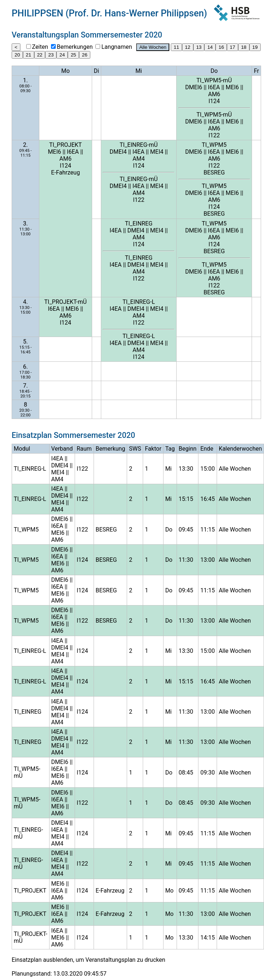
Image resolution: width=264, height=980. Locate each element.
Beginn (188, 449)
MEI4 (157, 152)
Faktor (153, 449)
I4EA (139, 152)
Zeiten (40, 47)
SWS (135, 449)
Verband (62, 449)
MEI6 (232, 87)
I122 (214, 135)
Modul (22, 449)
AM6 (214, 94)
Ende (207, 449)
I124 (214, 101)
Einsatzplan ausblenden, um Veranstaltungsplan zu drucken (88, 960)
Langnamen (117, 47)
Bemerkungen (75, 47)
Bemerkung (111, 449)
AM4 (139, 159)
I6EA (214, 87)
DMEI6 (194, 87)
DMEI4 (118, 152)
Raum (84, 449)
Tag (170, 449)
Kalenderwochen (241, 449)
